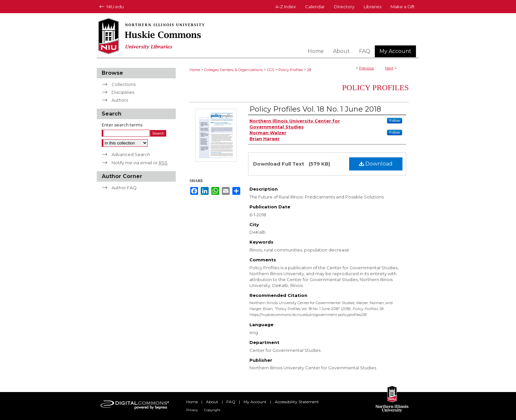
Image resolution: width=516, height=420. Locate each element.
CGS (271, 70)
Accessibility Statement (297, 402)
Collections (124, 84)
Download (376, 164)
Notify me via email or (140, 163)
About (212, 402)
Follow (395, 120)
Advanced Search (131, 154)
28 (309, 70)
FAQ (231, 402)
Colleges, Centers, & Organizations (233, 70)
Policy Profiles (291, 70)
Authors (120, 100)
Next (389, 68)
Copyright (212, 410)
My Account (255, 402)
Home (195, 70)
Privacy (192, 410)
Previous (366, 68)
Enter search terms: (122, 125)
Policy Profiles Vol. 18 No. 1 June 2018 (315, 109)
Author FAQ (124, 188)
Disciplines (123, 92)
